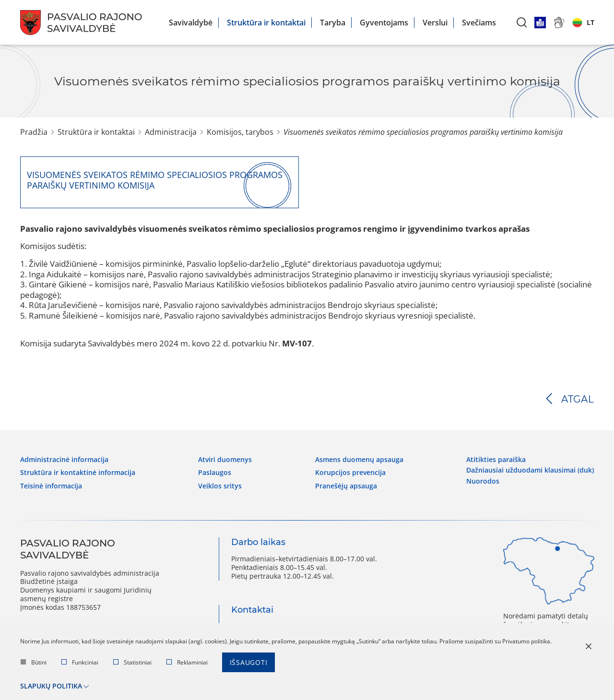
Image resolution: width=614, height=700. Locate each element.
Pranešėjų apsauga (346, 486)
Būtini (34, 662)
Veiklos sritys (220, 486)
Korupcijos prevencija (350, 473)
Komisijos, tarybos (240, 132)
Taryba (333, 23)
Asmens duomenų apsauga (359, 460)
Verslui (435, 23)
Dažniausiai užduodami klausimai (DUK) (530, 470)
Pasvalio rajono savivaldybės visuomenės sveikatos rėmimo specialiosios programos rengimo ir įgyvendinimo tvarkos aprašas (275, 229)
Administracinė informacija (64, 460)
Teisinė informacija (51, 486)
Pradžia (34, 132)
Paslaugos (215, 473)
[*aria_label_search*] (522, 22)
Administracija (171, 132)
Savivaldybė (191, 23)
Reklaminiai (187, 662)
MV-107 (297, 343)
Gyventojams (384, 23)
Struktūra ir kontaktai (266, 23)
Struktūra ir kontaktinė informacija (78, 473)
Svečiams (479, 23)
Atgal (578, 399)
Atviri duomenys (225, 460)
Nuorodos (483, 481)
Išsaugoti (249, 662)
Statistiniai (132, 662)
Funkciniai (80, 662)
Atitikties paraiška (496, 460)
